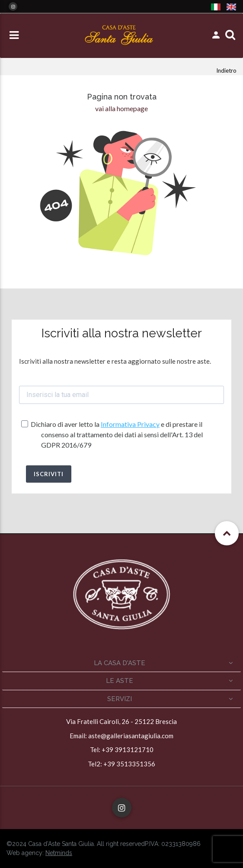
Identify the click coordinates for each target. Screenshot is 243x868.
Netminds (59, 853)
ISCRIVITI (49, 474)
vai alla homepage (121, 108)
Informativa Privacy (130, 424)
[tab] (121, 663)
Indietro (226, 70)
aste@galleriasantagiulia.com (131, 736)
